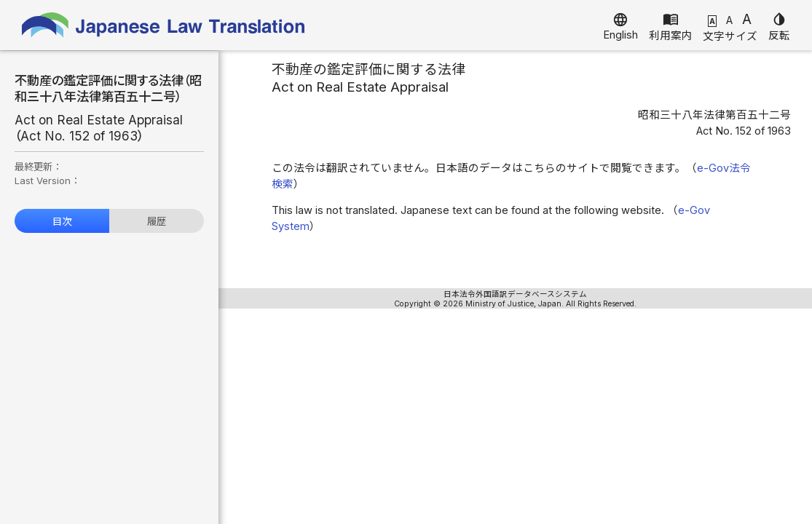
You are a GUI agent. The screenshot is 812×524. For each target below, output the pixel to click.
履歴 (157, 221)
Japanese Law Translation (164, 25)
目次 (62, 221)
